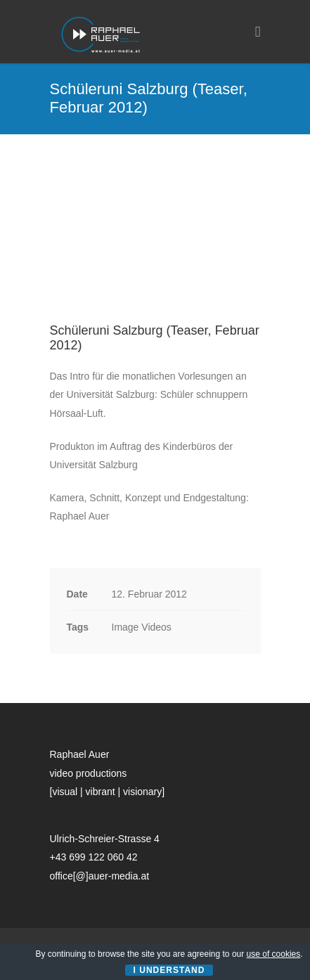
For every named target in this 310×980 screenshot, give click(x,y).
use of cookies (274, 954)
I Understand (169, 970)
